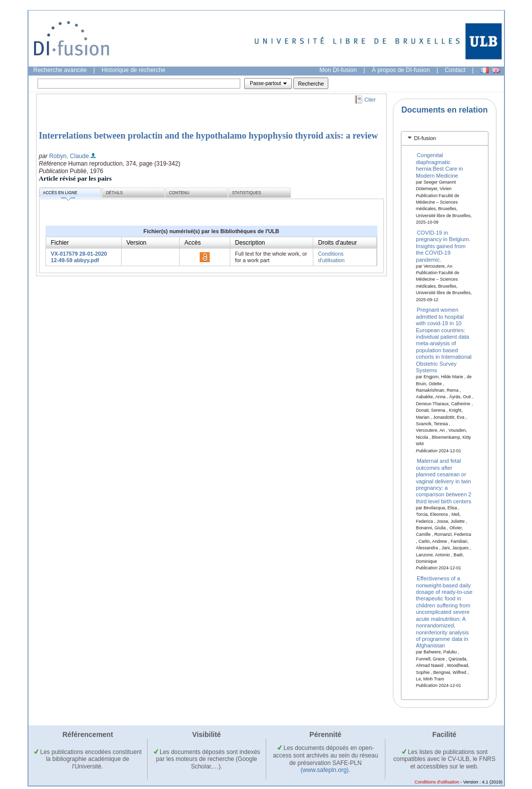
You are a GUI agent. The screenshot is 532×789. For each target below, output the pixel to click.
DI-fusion (425, 138)
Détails (115, 193)
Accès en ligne (60, 194)
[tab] (445, 138)
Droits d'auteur (338, 243)
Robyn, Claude (69, 156)
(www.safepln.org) (325, 770)
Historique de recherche (133, 70)
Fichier (60, 243)
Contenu (179, 193)
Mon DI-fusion (338, 70)
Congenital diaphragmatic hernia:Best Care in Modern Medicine (439, 165)
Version (137, 243)
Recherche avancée (60, 70)
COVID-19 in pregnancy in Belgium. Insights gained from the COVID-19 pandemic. (443, 246)
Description (250, 243)
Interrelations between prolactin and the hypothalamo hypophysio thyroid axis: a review (209, 136)
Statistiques (247, 193)
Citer (370, 100)
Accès (193, 243)
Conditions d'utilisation (332, 257)
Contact (455, 70)
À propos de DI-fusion (401, 70)
